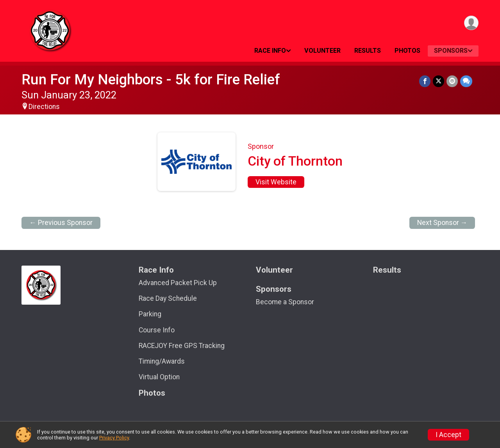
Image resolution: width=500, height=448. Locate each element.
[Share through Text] (466, 81)
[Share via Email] (452, 81)
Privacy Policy (114, 438)
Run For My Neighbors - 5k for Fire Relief (151, 79)
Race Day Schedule (168, 298)
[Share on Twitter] (438, 81)
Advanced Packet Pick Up (178, 283)
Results (368, 51)
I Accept (448, 435)
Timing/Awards (162, 361)
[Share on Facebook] (425, 81)
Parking (150, 314)
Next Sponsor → (442, 223)
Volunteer (322, 51)
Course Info (157, 330)
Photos (407, 51)
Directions (44, 107)
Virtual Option (159, 377)
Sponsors (451, 51)
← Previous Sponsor (61, 223)
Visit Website (276, 182)
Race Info (270, 51)
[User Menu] (471, 23)
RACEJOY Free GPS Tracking (182, 346)
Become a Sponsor (285, 302)
